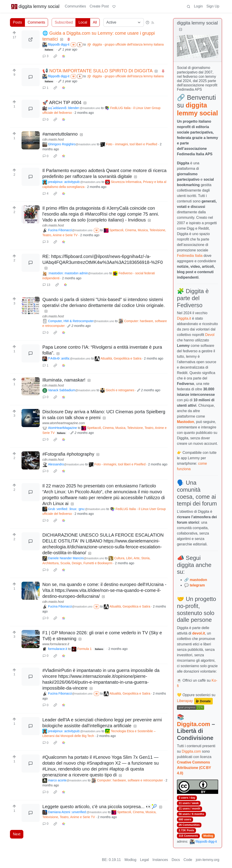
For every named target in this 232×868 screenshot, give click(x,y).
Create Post (99, 6)
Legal (144, 860)
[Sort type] (124, 22)
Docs (176, 860)
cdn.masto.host (53, 139)
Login (198, 6)
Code (188, 860)
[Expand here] (31, 140)
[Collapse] (181, 30)
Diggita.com (193, 724)
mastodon (198, 580)
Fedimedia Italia (190, 256)
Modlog (208, 836)
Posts (17, 22)
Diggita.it (184, 318)
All (95, 22)
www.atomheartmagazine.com (64, 423)
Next (17, 834)
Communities (75, 6)
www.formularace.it (56, 644)
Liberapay (185, 701)
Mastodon (186, 422)
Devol (210, 335)
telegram (197, 585)
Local (83, 22)
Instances (160, 860)
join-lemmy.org (208, 860)
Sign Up (213, 6)
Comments (36, 22)
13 (46, 285)
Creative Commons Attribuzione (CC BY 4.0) (194, 768)
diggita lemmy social (35, 6)
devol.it (199, 633)
